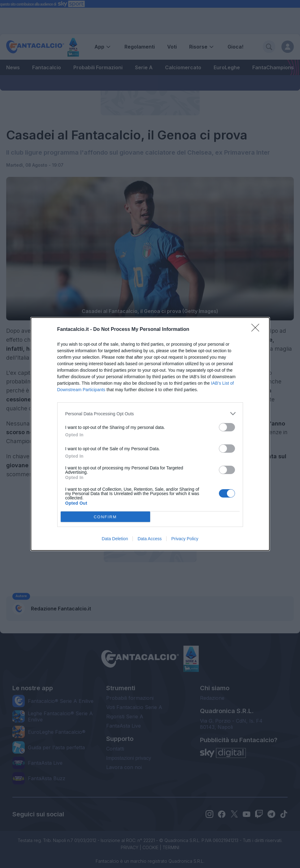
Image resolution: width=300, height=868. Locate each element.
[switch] (227, 427)
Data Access (150, 539)
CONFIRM (105, 517)
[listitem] (150, 414)
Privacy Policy (185, 539)
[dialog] (150, 434)
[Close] (257, 330)
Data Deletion (115, 539)
